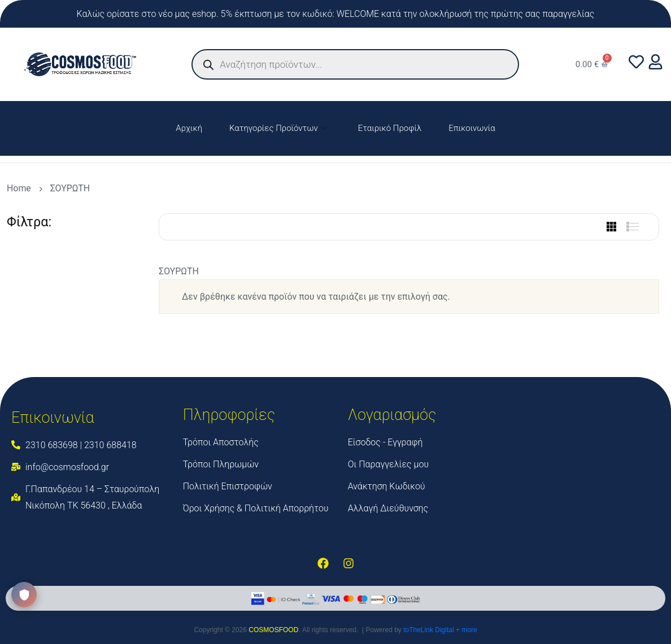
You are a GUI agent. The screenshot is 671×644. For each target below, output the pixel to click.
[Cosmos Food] (570, 462)
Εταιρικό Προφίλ (390, 128)
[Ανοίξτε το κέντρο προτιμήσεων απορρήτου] (24, 595)
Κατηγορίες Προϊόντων (278, 128)
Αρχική (189, 128)
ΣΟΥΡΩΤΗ (70, 188)
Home (21, 188)
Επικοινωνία (472, 128)
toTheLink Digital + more (440, 630)
